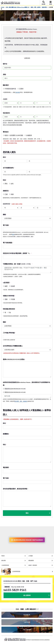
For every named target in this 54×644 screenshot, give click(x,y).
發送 (38, 513)
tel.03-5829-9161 (15, 590)
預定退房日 (6, 113)
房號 (5, 74)
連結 (13, 234)
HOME (3, 7)
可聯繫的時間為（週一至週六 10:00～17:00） (18, 264)
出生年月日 (13, 204)
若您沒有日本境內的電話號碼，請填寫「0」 (17, 253)
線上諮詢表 (27, 595)
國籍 (5, 214)
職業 (5, 322)
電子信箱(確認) (8, 243)
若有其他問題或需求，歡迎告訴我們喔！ (16, 489)
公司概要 (31, 556)
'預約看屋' (18, 92)
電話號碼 (6, 467)
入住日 (5, 99)
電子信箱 (6, 225)
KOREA (27, 615)
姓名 (5, 157)
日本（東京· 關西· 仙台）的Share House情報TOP (18, 7)
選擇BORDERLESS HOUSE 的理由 (14, 359)
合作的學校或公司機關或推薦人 (13, 346)
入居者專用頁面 (5, 565)
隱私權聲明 (31, 561)
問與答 (3, 556)
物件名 (5, 64)
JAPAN (27, 622)
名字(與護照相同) (9, 168)
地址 (5, 444)
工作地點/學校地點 (9, 333)
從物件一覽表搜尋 (33, 565)
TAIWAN (27, 630)
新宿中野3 (45, 7)
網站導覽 (4, 561)
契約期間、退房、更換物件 (21, 401)
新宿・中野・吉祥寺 (36, 7)
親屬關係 (6, 434)
